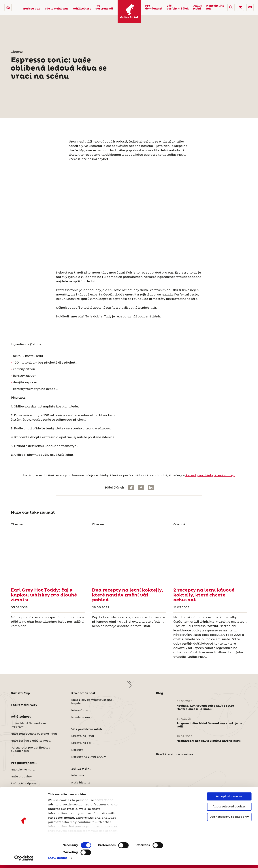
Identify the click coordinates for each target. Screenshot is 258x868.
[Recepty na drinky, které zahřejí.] (48, 556)
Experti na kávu (83, 736)
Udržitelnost (82, 9)
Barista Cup (32, 9)
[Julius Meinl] (8, 7)
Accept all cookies (229, 799)
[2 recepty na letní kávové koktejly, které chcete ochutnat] (210, 556)
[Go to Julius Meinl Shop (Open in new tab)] (240, 7)
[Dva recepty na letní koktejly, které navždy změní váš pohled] (129, 556)
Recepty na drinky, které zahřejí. (210, 475)
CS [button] (250, 7)
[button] (231, 7)
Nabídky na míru (23, 770)
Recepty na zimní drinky (89, 757)
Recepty (77, 750)
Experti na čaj (81, 743)
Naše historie (81, 783)
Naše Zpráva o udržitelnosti (31, 741)
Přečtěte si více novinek (175, 754)
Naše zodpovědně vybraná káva (34, 734)
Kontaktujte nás (215, 7)
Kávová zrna (80, 710)
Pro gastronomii (104, 7)
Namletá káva (81, 717)
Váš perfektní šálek (178, 7)
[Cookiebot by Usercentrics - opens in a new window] (24, 861)
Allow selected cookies (229, 809)
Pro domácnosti (154, 7)
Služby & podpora (23, 784)
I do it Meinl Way (57, 9)
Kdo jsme (78, 776)
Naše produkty (21, 777)
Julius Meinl (197, 7)
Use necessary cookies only (229, 820)
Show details (58, 861)
